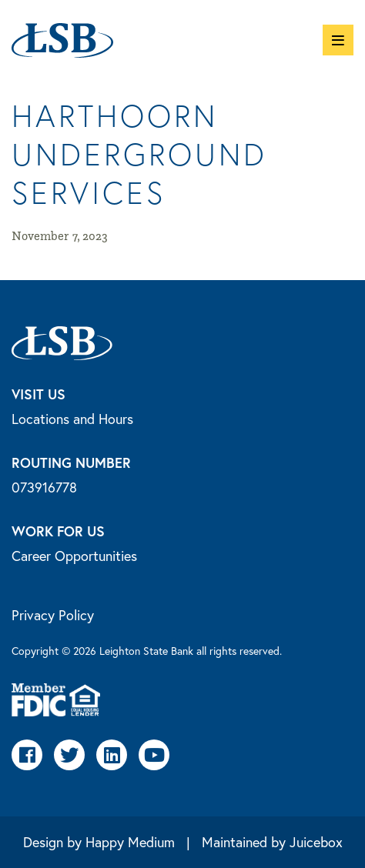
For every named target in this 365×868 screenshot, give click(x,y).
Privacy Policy (53, 615)
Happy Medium (130, 842)
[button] (338, 40)
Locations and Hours (72, 419)
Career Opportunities (74, 556)
